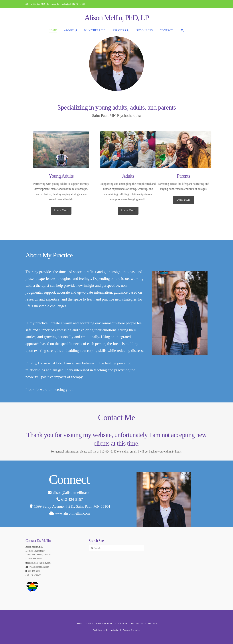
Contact (152, 624)
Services (122, 624)
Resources (137, 624)
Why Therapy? (105, 624)
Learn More (126, 210)
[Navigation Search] (182, 28)
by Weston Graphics (130, 630)
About (89, 624)
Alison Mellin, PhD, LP (116, 18)
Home (79, 624)
